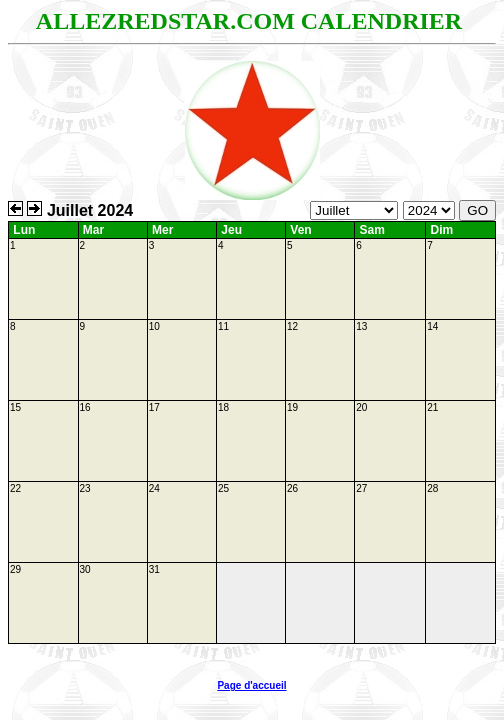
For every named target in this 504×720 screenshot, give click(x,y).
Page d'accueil (251, 685)
